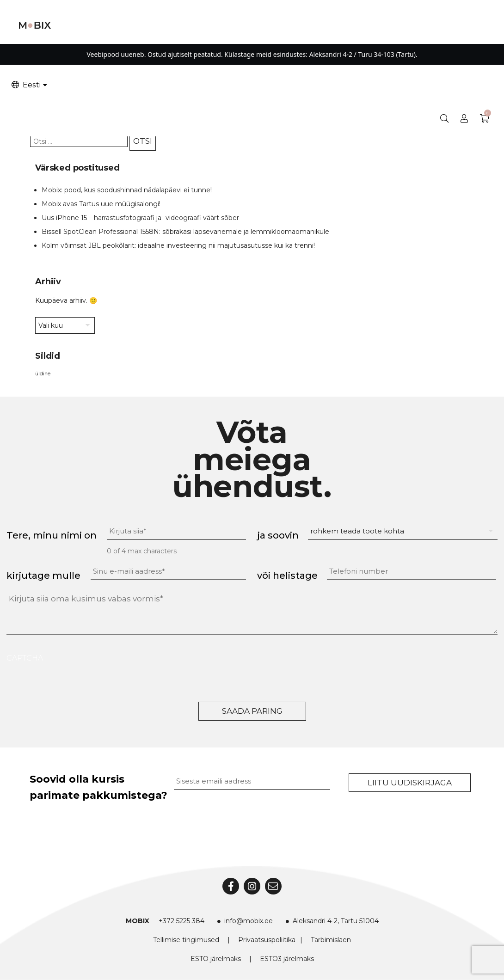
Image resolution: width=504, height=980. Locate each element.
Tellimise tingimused (186, 940)
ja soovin (278, 535)
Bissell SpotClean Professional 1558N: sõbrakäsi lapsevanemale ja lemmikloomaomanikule (185, 232)
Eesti (25, 85)
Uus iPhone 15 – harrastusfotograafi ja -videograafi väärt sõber (140, 218)
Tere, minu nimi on (52, 535)
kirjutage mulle (43, 576)
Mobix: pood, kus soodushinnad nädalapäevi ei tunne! (127, 190)
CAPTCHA (25, 658)
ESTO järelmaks (216, 959)
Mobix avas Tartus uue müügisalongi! (101, 204)
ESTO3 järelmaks (287, 959)
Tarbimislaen (331, 940)
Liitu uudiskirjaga (410, 783)
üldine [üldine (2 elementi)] (43, 374)
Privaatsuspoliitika (267, 940)
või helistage (287, 576)
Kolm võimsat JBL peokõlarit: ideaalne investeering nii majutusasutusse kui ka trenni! (178, 245)
